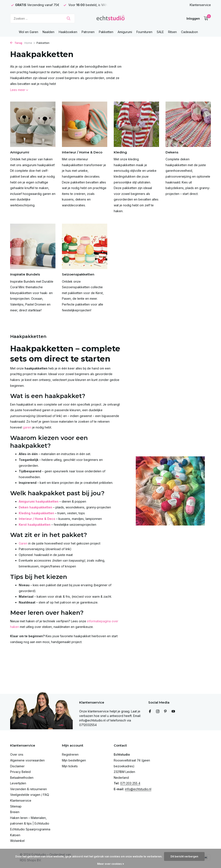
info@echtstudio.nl (138, 789)
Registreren (70, 754)
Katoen (15, 835)
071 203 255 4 (130, 783)
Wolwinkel (17, 841)
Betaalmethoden (22, 778)
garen (27, 427)
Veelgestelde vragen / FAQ (30, 795)
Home (30, 43)
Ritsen (172, 32)
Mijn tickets (70, 766)
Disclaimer (17, 766)
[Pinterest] (166, 712)
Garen (23, 543)
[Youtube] (173, 712)
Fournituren (144, 32)
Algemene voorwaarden (27, 760)
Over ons (17, 754)
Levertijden (18, 783)
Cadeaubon (189, 32)
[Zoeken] (43, 18)
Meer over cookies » (111, 864)
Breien (15, 812)
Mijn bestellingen (74, 760)
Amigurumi (125, 32)
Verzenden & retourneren (28, 789)
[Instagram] (158, 712)
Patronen (88, 32)
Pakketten (106, 32)
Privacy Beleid (20, 772)
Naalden (48, 32)
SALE (160, 32)
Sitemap (16, 806)
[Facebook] (150, 712)
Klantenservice (200, 5)
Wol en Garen (28, 32)
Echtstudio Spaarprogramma (30, 829)
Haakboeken (68, 32)
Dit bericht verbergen (184, 856)
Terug (16, 43)
